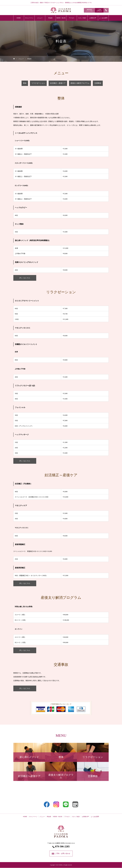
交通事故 (98, 83)
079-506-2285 (62, 846)
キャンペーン (29, 18)
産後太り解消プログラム (80, 83)
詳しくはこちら (25, 278)
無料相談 (89, 10)
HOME (19, 18)
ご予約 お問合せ (99, 10)
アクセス (72, 18)
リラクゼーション (38, 83)
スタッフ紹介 (82, 18)
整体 (25, 83)
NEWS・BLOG (61, 18)
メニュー (40, 18)
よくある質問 (103, 18)
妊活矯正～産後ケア (58, 83)
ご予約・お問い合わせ (63, 854)
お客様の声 (93, 18)
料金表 (50, 18)
